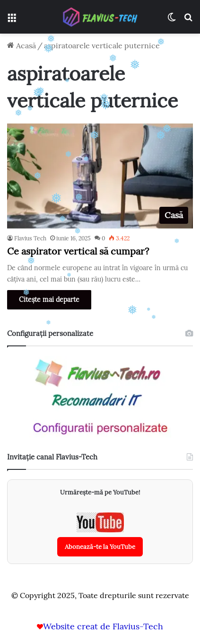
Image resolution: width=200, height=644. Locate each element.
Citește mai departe (49, 300)
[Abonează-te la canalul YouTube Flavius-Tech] (100, 534)
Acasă (22, 45)
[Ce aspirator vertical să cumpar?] (100, 176)
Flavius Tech (30, 238)
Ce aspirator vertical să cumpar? (78, 251)
